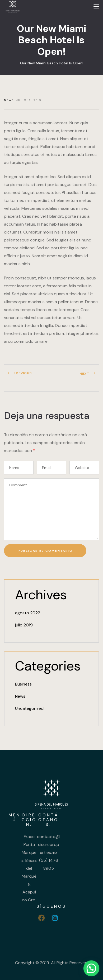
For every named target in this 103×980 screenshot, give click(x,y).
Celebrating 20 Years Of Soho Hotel (77, 375)
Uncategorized (29, 708)
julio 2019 (24, 625)
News (9, 100)
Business (23, 684)
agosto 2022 (28, 613)
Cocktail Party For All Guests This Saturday (26, 375)
